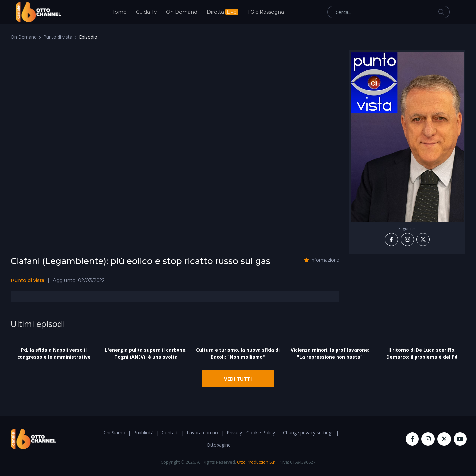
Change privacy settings (308, 433)
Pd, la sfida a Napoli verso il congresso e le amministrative (54, 353)
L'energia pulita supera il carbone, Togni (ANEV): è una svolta (146, 353)
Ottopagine (219, 445)
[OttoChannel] (38, 12)
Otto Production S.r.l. (257, 462)
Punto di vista (58, 37)
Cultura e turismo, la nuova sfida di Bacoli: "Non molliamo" (238, 353)
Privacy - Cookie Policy (251, 433)
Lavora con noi (203, 433)
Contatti (170, 433)
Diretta (222, 12)
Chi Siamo (115, 433)
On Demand (182, 12)
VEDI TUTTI (238, 379)
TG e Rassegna (266, 12)
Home (119, 12)
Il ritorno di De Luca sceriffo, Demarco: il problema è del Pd (422, 353)
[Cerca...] (388, 12)
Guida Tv (146, 12)
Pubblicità (143, 433)
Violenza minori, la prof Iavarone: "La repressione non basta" (330, 353)
